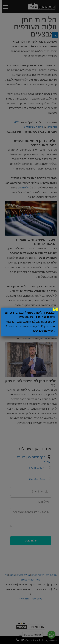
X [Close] (55, 309)
